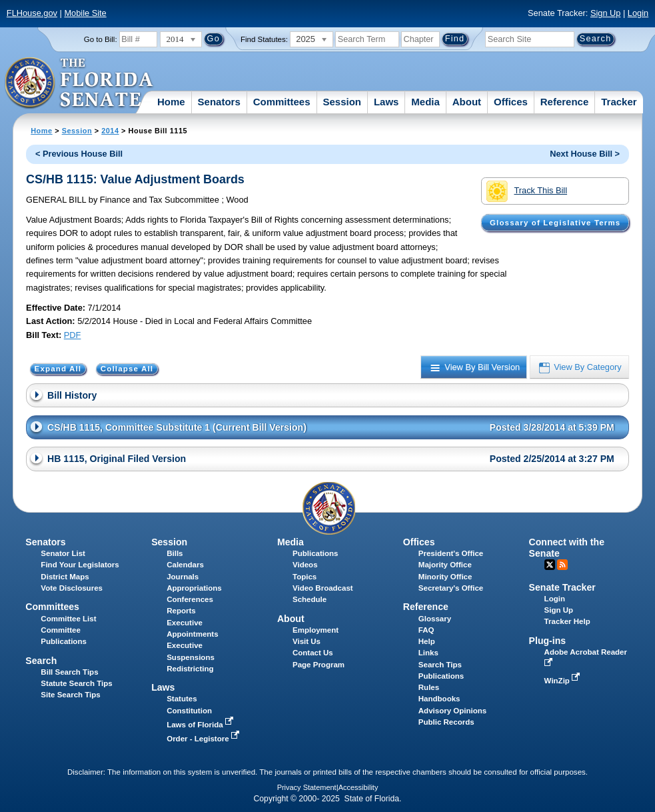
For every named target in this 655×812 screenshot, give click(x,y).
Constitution (189, 711)
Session (342, 102)
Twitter (550, 565)
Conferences (190, 599)
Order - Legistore (204, 739)
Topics (305, 577)
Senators (219, 102)
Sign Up (606, 13)
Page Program (319, 665)
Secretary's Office (451, 588)
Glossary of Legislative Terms (555, 223)
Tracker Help (567, 621)
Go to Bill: (101, 39)
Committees (282, 102)
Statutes (182, 699)
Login (638, 13)
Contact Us (313, 653)
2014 (110, 131)
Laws (386, 102)
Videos (305, 565)
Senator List (63, 553)
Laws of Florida (201, 725)
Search (41, 661)
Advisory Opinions (452, 711)
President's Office (451, 553)
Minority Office (445, 577)
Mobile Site (85, 13)
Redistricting (190, 669)
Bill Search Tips (69, 672)
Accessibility (358, 787)
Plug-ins (548, 641)
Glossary (435, 619)
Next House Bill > (585, 154)
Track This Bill (527, 191)
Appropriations (194, 588)
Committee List (68, 619)
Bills (175, 553)
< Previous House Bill (79, 154)
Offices (511, 102)
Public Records (446, 722)
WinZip (563, 681)
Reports (181, 611)
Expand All (58, 369)
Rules (429, 687)
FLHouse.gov (32, 13)
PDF (73, 335)
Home (171, 102)
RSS (562, 565)
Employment (316, 630)
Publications (315, 553)
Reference (565, 102)
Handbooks (439, 699)
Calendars (185, 565)
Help (427, 641)
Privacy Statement (307, 787)
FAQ (426, 630)
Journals (183, 577)
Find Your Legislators (80, 565)
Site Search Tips (70, 695)
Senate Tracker (562, 587)
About (467, 102)
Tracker (619, 102)
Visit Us (307, 641)
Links (428, 653)
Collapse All (127, 369)
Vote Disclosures (72, 588)
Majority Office (445, 565)
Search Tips (440, 665)
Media (425, 102)
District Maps (65, 577)
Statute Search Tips (76, 683)
